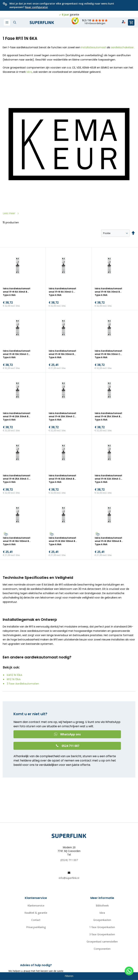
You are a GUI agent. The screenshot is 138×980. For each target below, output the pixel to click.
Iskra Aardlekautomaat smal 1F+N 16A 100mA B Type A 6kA (17, 541)
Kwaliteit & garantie (36, 913)
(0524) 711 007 (69, 860)
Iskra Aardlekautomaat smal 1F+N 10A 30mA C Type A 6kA (17, 354)
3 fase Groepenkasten (102, 934)
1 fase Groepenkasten (102, 927)
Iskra (29, 72)
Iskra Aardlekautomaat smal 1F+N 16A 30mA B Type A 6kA (62, 354)
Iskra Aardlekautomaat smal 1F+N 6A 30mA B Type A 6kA (17, 292)
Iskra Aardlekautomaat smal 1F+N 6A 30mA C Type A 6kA (62, 292)
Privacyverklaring (36, 927)
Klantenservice (36, 906)
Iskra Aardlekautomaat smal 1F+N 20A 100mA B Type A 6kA (62, 541)
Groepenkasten (102, 920)
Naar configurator (36, 7)
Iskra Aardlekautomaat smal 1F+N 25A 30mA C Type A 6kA (17, 479)
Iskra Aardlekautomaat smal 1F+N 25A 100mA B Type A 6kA (108, 541)
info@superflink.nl (69, 878)
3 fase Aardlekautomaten (23, 684)
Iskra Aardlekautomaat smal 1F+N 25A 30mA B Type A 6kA (108, 416)
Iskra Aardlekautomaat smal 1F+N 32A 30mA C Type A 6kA (108, 479)
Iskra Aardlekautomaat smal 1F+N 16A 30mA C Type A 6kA (108, 354)
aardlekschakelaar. (123, 47)
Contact (36, 920)
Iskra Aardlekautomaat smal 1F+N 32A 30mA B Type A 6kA (62, 479)
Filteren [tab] (69, 976)
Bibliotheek (102, 906)
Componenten (102, 949)
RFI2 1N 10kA (14, 679)
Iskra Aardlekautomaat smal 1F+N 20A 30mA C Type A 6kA (62, 416)
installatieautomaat (94, 47)
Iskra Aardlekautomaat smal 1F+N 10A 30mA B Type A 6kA (108, 292)
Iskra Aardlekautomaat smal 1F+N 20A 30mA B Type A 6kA (17, 416)
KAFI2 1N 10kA (14, 675)
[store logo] (42, 23)
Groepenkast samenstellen (102, 942)
